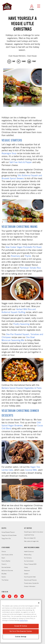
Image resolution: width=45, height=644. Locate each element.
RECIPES (4, 528)
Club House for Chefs (30, 577)
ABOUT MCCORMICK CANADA (32, 548)
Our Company (28, 558)
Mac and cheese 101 (30, 538)
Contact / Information (30, 586)
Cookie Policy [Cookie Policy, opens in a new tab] (24, 621)
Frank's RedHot (6, 561)
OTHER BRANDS (6, 548)
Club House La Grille (7, 555)
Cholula (4, 552)
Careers (26, 574)
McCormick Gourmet (7, 571)
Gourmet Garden (6, 567)
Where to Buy (28, 555)
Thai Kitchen (5, 580)
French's (4, 564)
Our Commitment (29, 561)
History (26, 567)
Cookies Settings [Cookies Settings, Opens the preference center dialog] (21, 637)
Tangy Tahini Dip (6, 539)
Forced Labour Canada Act (31, 583)
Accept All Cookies (21, 626)
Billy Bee (4, 574)
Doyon (3, 558)
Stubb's (4, 577)
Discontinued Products (30, 580)
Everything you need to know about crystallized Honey (34, 533)
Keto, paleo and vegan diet (31, 541)
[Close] (39, 603)
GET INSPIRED (28, 528)
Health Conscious (29, 552)
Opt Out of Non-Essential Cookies (21, 631)
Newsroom (27, 571)
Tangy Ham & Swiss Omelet (9, 535)
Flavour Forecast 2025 (30, 564)
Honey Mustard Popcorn (8, 532)
